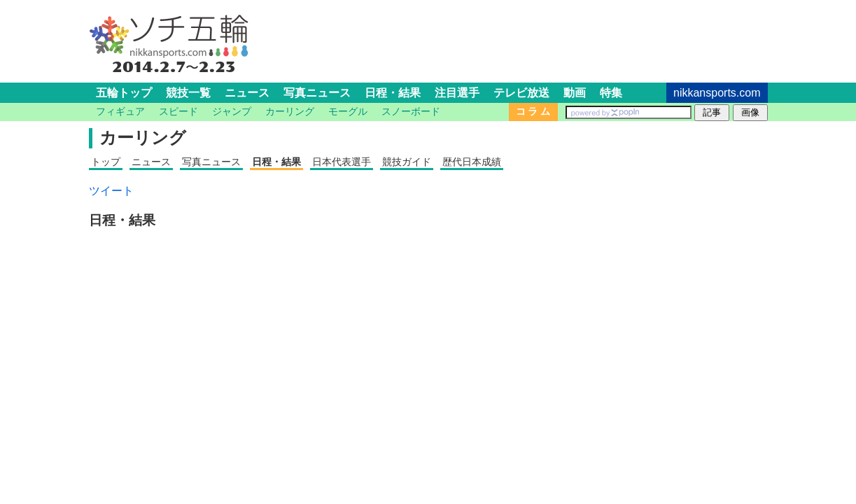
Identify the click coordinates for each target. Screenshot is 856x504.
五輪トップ (124, 93)
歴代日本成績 (472, 162)
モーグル (348, 111)
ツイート (111, 191)
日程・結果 (393, 93)
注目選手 (457, 93)
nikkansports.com (717, 93)
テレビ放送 (521, 93)
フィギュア (120, 111)
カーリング (290, 111)
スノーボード (411, 111)
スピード (178, 111)
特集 (611, 93)
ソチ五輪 (169, 31)
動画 (575, 93)
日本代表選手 (342, 162)
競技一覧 (188, 93)
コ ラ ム (533, 111)
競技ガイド (407, 162)
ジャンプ (232, 111)
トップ (106, 162)
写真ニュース (317, 93)
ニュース (247, 93)
